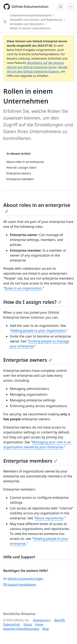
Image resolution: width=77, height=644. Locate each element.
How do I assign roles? (32, 302)
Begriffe (60, 620)
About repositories (49, 518)
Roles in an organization (23, 288)
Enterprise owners (28, 360)
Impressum (41, 620)
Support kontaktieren (20, 585)
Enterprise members (30, 461)
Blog (46, 629)
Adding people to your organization (38, 331)
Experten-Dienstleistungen (21, 629)
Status (28, 624)
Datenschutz (12, 624)
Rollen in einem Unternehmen (30, 28)
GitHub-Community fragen (23, 579)
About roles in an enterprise (37, 207)
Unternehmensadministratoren (31, 15)
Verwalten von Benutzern (27, 24)
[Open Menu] (70, 7)
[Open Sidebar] (5, 22)
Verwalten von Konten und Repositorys (36, 20)
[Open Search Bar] (61, 7)
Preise (39, 624)
